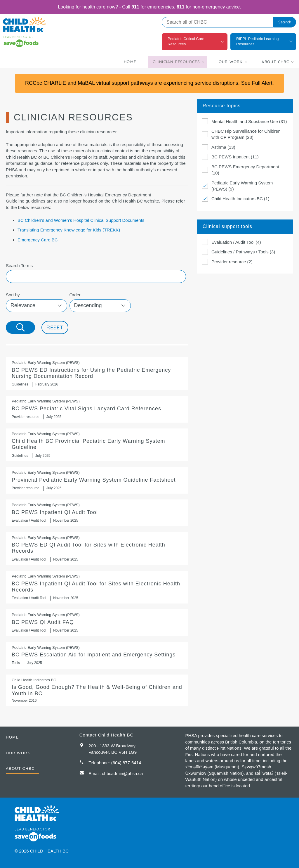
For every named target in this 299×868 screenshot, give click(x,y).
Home (130, 62)
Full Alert (262, 83)
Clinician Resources (176, 62)
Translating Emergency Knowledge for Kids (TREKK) (69, 230)
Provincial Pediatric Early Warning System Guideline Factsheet (97, 480)
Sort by (13, 295)
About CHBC (275, 62)
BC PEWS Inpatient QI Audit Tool (97, 513)
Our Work (231, 62)
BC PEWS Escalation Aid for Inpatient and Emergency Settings (97, 655)
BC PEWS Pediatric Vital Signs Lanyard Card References (97, 409)
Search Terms (19, 266)
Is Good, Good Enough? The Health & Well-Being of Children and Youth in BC (97, 690)
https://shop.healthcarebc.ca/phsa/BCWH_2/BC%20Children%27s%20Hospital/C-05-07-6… (97, 445)
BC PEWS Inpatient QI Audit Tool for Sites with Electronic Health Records (97, 587)
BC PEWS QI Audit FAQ (97, 623)
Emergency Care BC (38, 240)
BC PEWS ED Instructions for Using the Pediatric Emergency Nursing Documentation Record (97, 374)
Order (75, 295)
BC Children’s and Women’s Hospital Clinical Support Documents (81, 220)
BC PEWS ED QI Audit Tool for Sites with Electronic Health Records (97, 549)
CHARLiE (55, 83)
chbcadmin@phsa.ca (122, 773)
